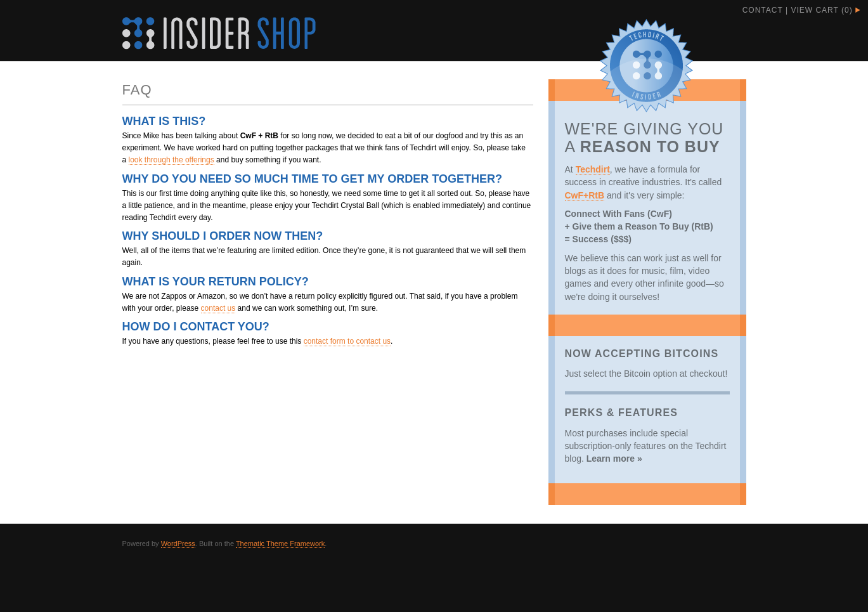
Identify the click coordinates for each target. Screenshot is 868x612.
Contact (763, 10)
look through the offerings (172, 160)
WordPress (178, 544)
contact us (218, 308)
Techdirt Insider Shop (219, 33)
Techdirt (593, 169)
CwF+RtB (585, 195)
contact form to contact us (347, 341)
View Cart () (821, 10)
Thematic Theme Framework (280, 544)
